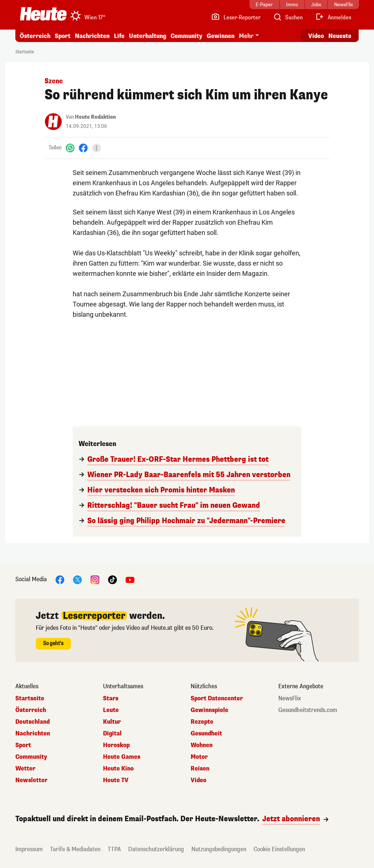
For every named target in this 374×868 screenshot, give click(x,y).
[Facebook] (83, 148)
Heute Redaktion (95, 117)
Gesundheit (206, 734)
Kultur (112, 722)
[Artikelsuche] (288, 18)
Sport (63, 36)
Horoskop (116, 745)
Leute (111, 710)
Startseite (25, 52)
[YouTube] (130, 579)
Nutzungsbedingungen (219, 849)
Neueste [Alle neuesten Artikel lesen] (340, 36)
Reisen (200, 769)
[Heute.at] (43, 14)
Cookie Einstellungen (279, 849)
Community (186, 36)
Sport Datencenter (217, 698)
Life (119, 36)
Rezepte (202, 722)
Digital (112, 734)
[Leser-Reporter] (236, 18)
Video (199, 780)
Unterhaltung (148, 36)
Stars (111, 698)
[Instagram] (95, 579)
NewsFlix (290, 698)
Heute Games (122, 757)
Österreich (35, 36)
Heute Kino (118, 769)
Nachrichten (92, 36)
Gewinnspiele (209, 710)
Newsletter (31, 780)
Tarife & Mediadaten (75, 849)
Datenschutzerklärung (156, 849)
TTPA (114, 849)
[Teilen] (96, 148)
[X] (77, 579)
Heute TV (116, 780)
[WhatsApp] (70, 148)
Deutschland (33, 722)
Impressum (29, 849)
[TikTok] (112, 579)
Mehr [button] (246, 36)
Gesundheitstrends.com (308, 710)
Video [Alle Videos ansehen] (316, 36)
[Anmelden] (333, 18)
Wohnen (202, 745)
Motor (199, 757)
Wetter (25, 769)
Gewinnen (221, 36)
